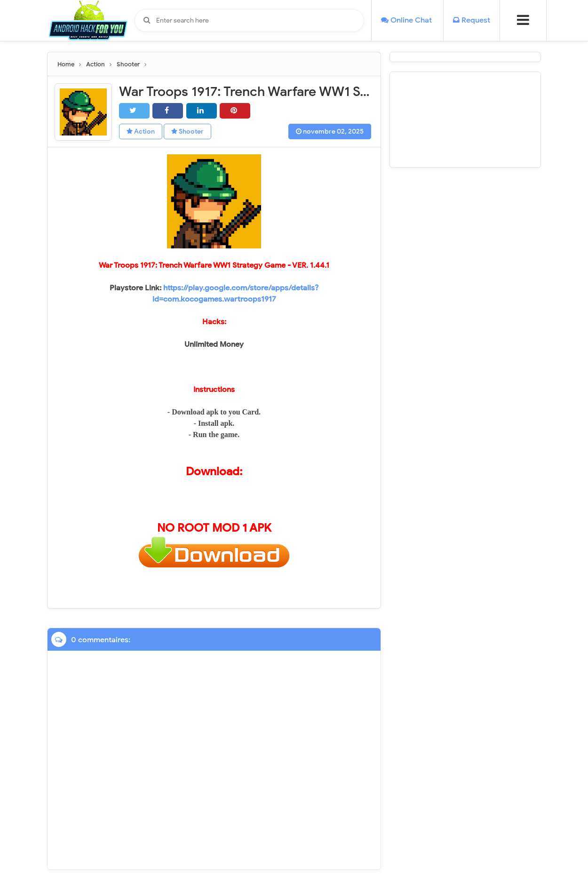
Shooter (187, 132)
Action (141, 132)
